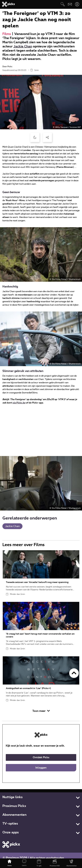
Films (7, 34)
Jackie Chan (23, 46)
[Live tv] (24, 863)
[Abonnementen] (71, 863)
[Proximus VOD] (55, 863)
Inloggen (41, 768)
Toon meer (41, 711)
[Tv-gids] (39, 863)
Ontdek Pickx (41, 757)
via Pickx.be (19, 403)
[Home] (9, 863)
